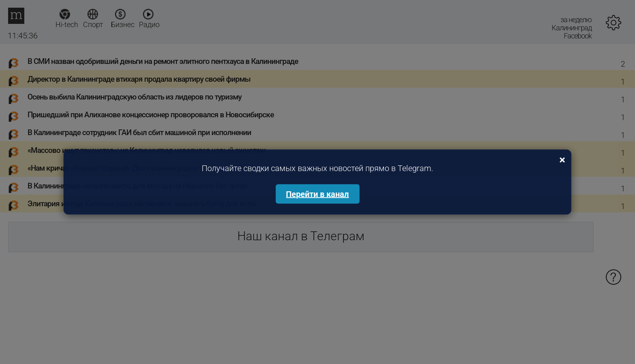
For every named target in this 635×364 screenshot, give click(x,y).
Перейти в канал (317, 194)
